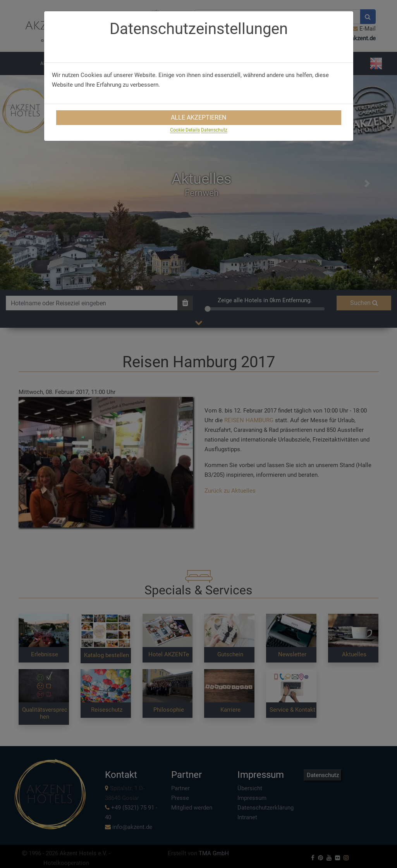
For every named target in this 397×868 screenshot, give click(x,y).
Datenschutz (214, 130)
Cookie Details (185, 130)
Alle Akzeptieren (198, 117)
